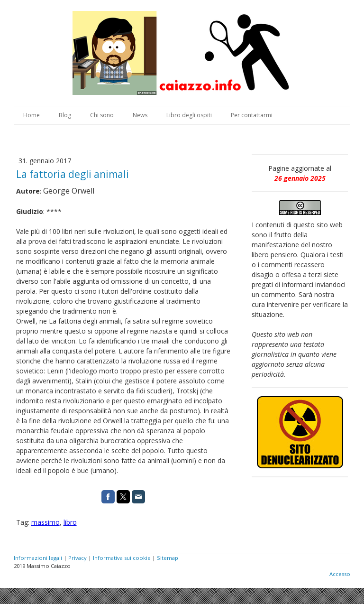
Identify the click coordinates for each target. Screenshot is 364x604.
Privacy (77, 558)
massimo (45, 522)
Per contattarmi (252, 115)
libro (70, 522)
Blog (65, 115)
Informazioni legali (38, 558)
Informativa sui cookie (122, 558)
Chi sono (102, 115)
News (140, 115)
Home (32, 115)
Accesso (340, 574)
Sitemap (168, 558)
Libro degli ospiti (189, 115)
